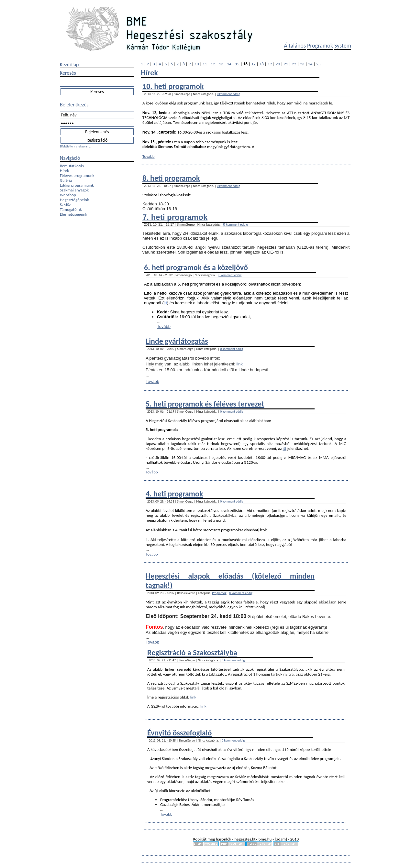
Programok (320, 46)
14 (229, 64)
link (239, 364)
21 (286, 64)
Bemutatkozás (72, 166)
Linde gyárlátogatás (177, 341)
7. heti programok (175, 217)
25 (318, 64)
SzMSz (65, 205)
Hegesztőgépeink (74, 200)
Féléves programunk (77, 175)
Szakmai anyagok (74, 190)
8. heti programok (171, 178)
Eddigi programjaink (77, 185)
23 (302, 64)
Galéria (66, 180)
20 (278, 64)
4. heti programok (174, 494)
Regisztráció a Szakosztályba (192, 652)
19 (270, 64)
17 (254, 64)
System (343, 46)
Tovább (149, 156)
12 (213, 64)
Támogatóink (71, 209)
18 (262, 64)
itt (165, 303)
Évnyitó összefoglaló (180, 733)
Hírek (64, 171)
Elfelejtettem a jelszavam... (76, 146)
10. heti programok (173, 86)
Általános (295, 46)
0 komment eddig (228, 94)
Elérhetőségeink (73, 214)
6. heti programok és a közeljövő (196, 267)
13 (221, 64)
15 (237, 64)
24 (310, 64)
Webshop (68, 195)
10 (197, 64)
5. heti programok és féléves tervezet (205, 404)
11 (205, 64)
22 (294, 64)
